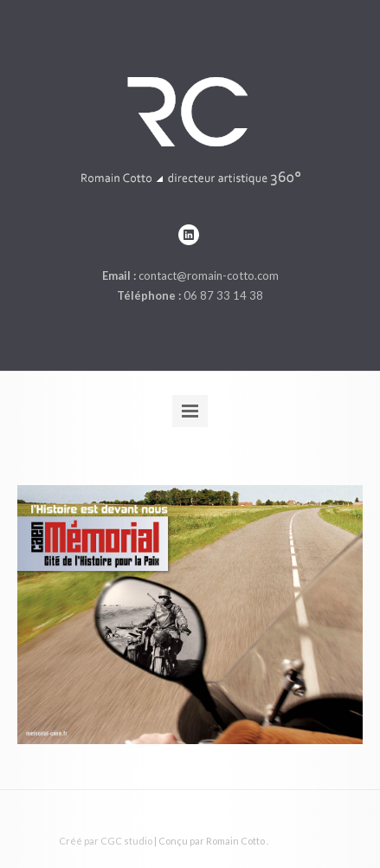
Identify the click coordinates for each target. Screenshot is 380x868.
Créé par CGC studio (106, 841)
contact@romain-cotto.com (209, 275)
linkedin (189, 235)
